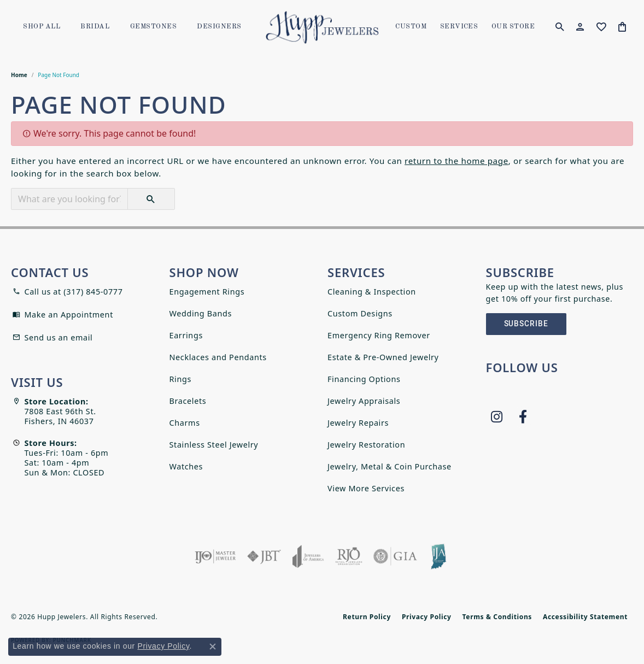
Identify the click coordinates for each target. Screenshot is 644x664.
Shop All (42, 27)
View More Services (366, 488)
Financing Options (364, 379)
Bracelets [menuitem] (188, 401)
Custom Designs (360, 313)
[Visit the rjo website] (349, 556)
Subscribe (526, 324)
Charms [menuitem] (185, 423)
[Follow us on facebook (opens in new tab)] (523, 417)
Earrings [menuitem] (186, 335)
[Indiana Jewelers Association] (438, 556)
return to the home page (456, 161)
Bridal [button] (95, 27)
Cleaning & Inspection (372, 292)
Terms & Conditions (497, 617)
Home (19, 75)
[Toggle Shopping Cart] (622, 27)
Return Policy (367, 617)
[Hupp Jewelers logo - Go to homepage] (322, 27)
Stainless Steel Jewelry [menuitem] (214, 445)
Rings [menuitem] (181, 379)
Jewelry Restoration (366, 445)
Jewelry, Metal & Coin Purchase (390, 466)
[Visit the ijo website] (215, 556)
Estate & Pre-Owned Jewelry (383, 357)
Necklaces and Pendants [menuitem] (218, 357)
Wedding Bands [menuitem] (201, 313)
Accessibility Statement (585, 617)
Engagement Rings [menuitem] (207, 292)
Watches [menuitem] (186, 466)
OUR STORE (513, 27)
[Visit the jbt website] (264, 556)
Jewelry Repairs (358, 423)
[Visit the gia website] (395, 556)
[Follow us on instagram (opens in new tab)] (497, 417)
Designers (219, 27)
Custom (411, 27)
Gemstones (153, 27)
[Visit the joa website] (308, 556)
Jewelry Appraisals (364, 401)
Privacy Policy (427, 617)
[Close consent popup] (213, 647)
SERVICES (459, 27)
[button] (560, 27)
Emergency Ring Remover (379, 335)
